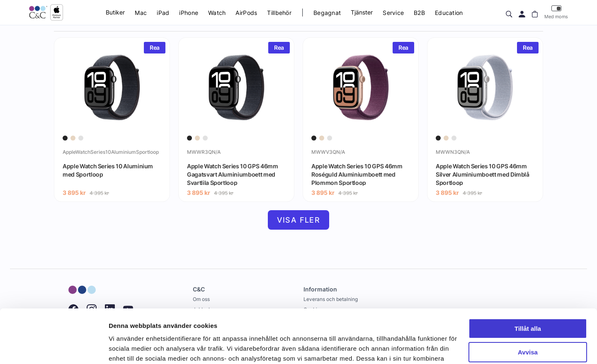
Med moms (556, 12)
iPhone (189, 13)
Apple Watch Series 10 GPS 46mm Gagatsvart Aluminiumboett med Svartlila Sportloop (233, 174)
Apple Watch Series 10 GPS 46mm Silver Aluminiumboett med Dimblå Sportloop (483, 174)
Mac (141, 13)
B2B (419, 13)
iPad (163, 13)
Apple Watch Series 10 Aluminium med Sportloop (108, 170)
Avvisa (528, 298)
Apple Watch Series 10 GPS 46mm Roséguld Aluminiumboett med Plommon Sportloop (357, 174)
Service (393, 13)
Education (449, 13)
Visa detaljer (127, 348)
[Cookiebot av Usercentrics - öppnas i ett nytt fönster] (54, 348)
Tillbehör (279, 13)
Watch (217, 13)
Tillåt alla (528, 275)
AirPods (246, 13)
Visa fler (299, 220)
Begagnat (327, 13)
